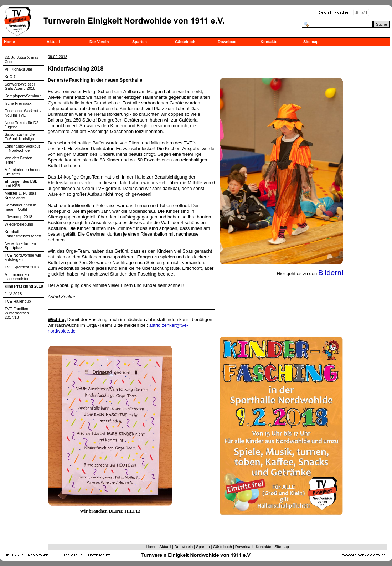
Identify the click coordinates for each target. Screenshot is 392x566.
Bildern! (331, 272)
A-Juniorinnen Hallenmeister (17, 277)
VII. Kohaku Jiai (18, 69)
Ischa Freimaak (18, 103)
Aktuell (53, 42)
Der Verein (99, 42)
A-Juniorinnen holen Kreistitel (22, 172)
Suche (381, 24)
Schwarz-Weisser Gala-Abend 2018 (20, 86)
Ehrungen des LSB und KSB (21, 184)
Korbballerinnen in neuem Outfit (20, 207)
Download (227, 42)
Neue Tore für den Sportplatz (20, 246)
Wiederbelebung (19, 224)
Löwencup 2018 (19, 217)
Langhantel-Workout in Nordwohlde (22, 148)
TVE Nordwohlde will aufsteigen (23, 257)
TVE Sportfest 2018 (22, 267)
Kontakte (269, 42)
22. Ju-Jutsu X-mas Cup (22, 60)
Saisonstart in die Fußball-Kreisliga (20, 137)
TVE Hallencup (18, 301)
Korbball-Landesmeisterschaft (23, 234)
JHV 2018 (13, 294)
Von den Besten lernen (19, 160)
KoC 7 (10, 77)
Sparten (140, 42)
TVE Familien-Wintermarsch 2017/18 (17, 313)
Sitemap (311, 42)
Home (9, 42)
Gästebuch (185, 42)
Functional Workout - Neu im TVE (23, 113)
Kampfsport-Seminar (23, 96)
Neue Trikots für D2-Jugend (22, 125)
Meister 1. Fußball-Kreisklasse (21, 195)
